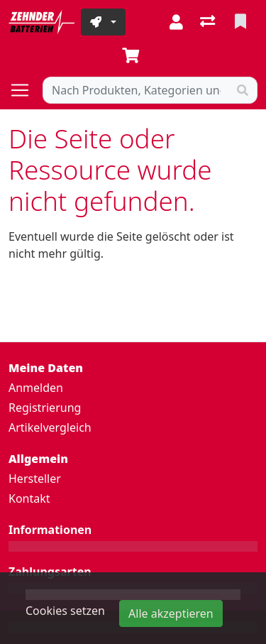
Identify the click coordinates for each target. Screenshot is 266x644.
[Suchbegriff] (136, 90)
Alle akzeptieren (171, 613)
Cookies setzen (65, 611)
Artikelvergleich (50, 427)
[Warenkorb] (133, 56)
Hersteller (35, 479)
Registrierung (45, 408)
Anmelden (36, 388)
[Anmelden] (176, 22)
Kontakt (29, 498)
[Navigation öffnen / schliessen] (26, 90)
